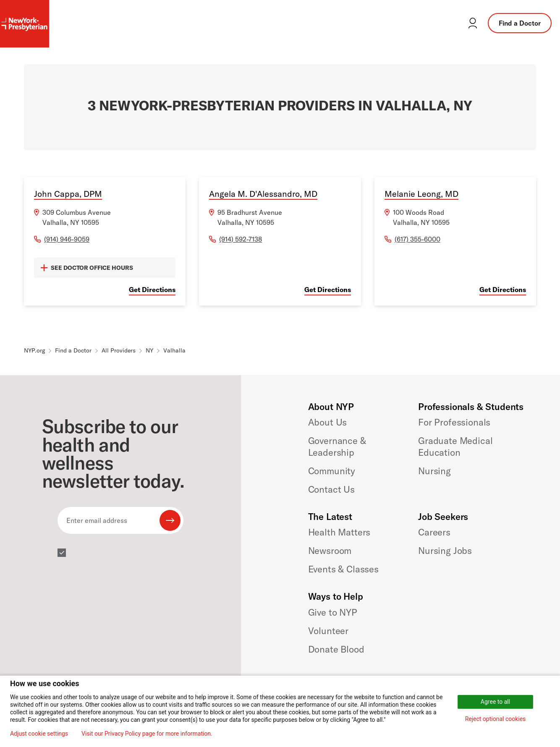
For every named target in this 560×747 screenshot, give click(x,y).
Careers (434, 532)
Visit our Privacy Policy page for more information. (147, 734)
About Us (328, 422)
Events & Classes (343, 569)
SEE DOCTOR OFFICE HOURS (87, 268)
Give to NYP (333, 612)
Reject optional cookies (496, 719)
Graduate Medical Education (455, 447)
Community (332, 471)
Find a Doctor (520, 23)
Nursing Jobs (445, 551)
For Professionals (454, 422)
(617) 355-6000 (417, 239)
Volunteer (328, 631)
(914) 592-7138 (241, 239)
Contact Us (331, 489)
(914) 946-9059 (67, 239)
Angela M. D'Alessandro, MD (263, 194)
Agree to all (495, 702)
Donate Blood (336, 649)
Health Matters (339, 532)
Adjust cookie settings (39, 734)
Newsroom (330, 551)
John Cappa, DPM (68, 194)
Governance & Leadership (337, 447)
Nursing (434, 471)
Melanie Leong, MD (421, 194)
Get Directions (152, 290)
